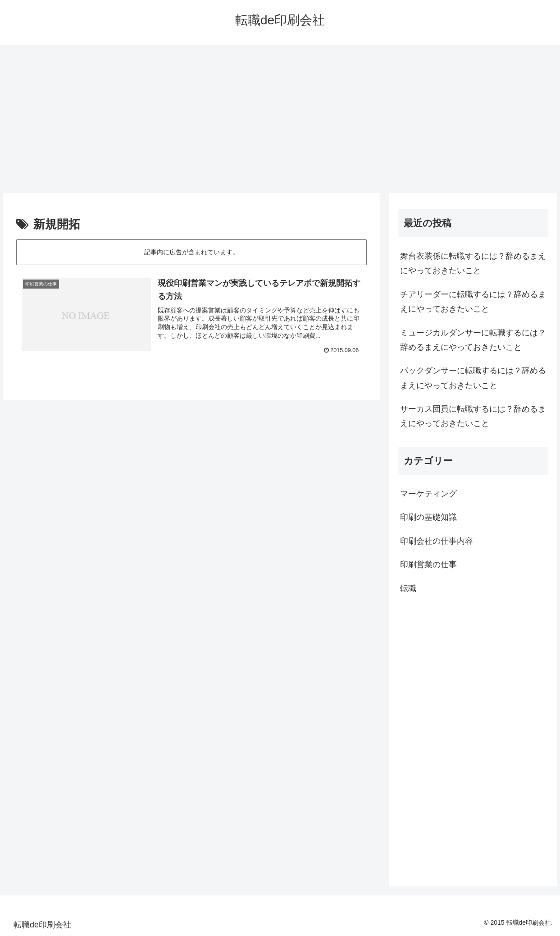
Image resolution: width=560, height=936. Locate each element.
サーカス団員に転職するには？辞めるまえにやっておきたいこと (473, 416)
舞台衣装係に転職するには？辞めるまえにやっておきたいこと (473, 263)
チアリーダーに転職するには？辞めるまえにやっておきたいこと (473, 302)
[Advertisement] (280, 119)
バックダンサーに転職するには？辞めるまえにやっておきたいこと (473, 378)
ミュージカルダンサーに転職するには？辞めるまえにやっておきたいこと (473, 340)
